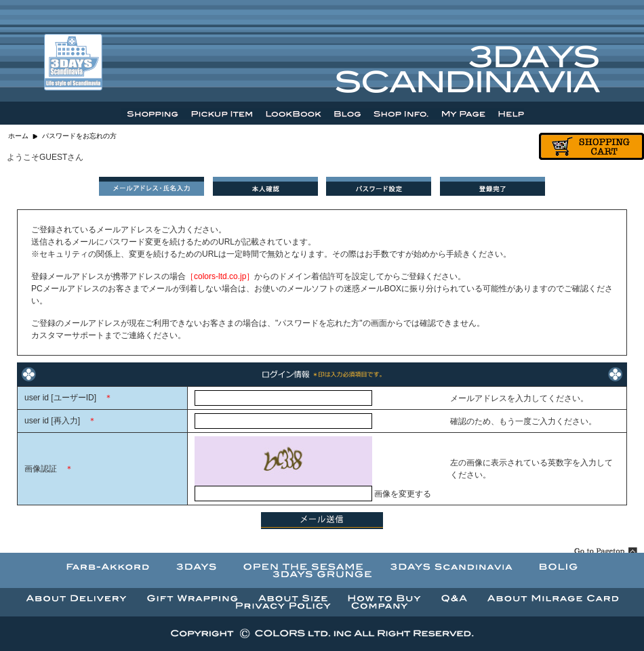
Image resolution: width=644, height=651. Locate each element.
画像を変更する (403, 494)
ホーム (18, 136)
